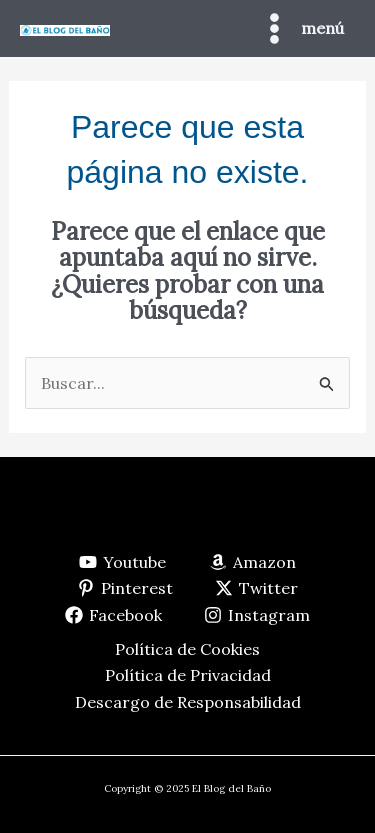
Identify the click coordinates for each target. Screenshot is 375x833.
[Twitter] (257, 588)
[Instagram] (257, 615)
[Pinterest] (124, 588)
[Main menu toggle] (300, 28)
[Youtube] (123, 562)
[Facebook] (113, 615)
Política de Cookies (187, 649)
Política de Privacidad (188, 675)
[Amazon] (253, 562)
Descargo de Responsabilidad (188, 702)
